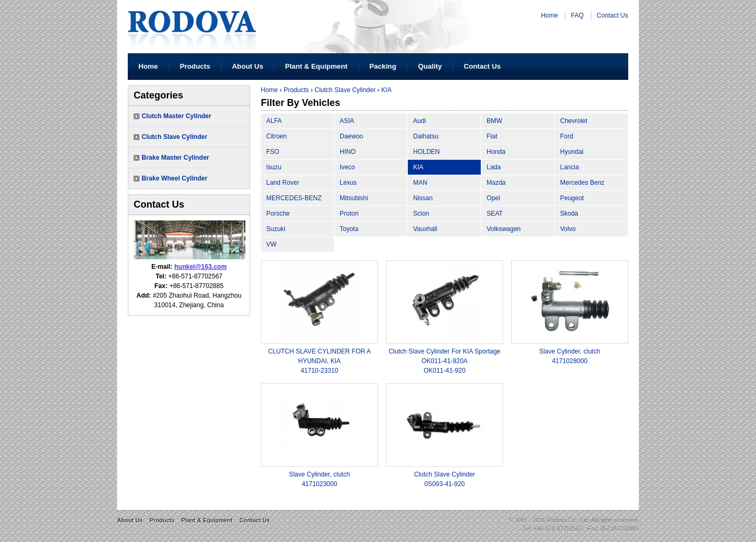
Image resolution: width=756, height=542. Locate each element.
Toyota (349, 229)
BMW (494, 121)
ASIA (347, 121)
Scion (421, 213)
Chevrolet (574, 121)
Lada (494, 167)
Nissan (423, 198)
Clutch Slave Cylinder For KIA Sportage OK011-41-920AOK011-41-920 (445, 361)
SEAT (495, 213)
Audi (420, 121)
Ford (567, 136)
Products (195, 66)
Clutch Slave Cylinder (174, 137)
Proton (349, 213)
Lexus (348, 183)
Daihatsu (426, 136)
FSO (273, 152)
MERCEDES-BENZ (294, 198)
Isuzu (274, 167)
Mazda (496, 183)
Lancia (569, 167)
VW (271, 244)
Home (549, 15)
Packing (383, 66)
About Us (248, 66)
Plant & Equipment (316, 66)
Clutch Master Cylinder (176, 116)
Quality (430, 66)
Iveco (347, 167)
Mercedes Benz (582, 183)
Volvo (568, 229)
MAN (420, 183)
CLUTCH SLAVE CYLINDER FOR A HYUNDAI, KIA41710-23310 (319, 361)
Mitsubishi (354, 198)
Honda (496, 152)
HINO (348, 152)
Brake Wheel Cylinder (174, 178)
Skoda (569, 213)
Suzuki (276, 229)
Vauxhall (425, 229)
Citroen (277, 136)
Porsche (278, 213)
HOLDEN (426, 152)
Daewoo (351, 136)
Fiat (492, 136)
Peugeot (572, 198)
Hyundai (572, 152)
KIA (386, 90)
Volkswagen (504, 229)
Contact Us (613, 15)
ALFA (274, 121)
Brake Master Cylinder (175, 158)
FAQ (577, 15)
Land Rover (283, 183)
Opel (493, 198)
